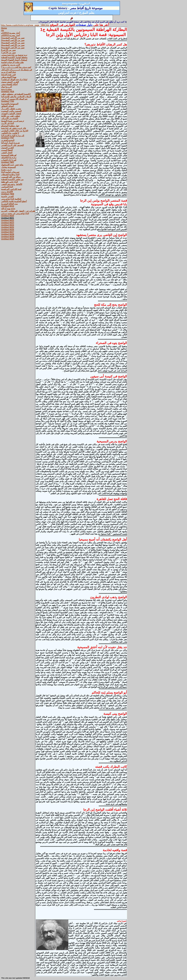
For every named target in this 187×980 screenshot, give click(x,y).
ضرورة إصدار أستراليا (10, 143)
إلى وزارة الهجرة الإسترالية (13, 136)
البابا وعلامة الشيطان (10, 175)
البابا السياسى (7, 187)
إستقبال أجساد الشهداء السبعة (14, 60)
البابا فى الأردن (7, 123)
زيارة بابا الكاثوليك (9, 158)
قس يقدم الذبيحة (8, 75)
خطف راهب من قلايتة (11, 116)
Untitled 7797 (8, 138)
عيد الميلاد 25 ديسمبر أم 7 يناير (14, 99)
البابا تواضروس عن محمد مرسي (15, 213)
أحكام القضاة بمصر (9, 84)
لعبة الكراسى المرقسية (11, 189)
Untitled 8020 (8, 216)
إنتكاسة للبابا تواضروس (11, 199)
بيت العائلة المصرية (9, 204)
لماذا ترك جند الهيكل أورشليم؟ (14, 79)
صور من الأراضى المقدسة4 (13, 45)
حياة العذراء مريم (9, 72)
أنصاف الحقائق (7, 106)
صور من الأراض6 (8, 50)
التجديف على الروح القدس (12, 145)
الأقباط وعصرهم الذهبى (12, 184)
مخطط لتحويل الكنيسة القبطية (14, 57)
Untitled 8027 (8, 232)
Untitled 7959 (8, 194)
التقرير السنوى (7, 148)
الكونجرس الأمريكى (10, 118)
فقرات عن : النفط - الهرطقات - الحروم (18, 211)
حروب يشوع (6, 170)
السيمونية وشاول (8, 167)
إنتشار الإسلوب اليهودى (11, 114)
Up (3, 30)
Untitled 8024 (8, 225)
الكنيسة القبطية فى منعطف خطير (16, 94)
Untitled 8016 (8, 206)
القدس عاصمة (7, 196)
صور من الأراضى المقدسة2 (13, 40)
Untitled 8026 (8, 230)
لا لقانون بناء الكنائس (10, 133)
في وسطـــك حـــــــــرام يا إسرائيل (17, 70)
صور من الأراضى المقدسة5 (13, 48)
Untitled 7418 (8, 92)
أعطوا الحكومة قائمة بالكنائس (14, 201)
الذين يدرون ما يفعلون (11, 65)
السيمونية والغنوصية (10, 104)
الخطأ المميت (7, 150)
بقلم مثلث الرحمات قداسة (12, 62)
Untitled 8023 (8, 223)
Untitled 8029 (8, 237)
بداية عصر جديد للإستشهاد (12, 165)
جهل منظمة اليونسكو (10, 126)
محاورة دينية (6, 89)
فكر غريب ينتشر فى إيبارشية (14, 128)
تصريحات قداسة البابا (10, 172)
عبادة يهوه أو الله (8, 209)
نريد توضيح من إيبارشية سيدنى (14, 55)
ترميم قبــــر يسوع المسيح (13, 121)
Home (4, 28)
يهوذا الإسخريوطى (9, 77)
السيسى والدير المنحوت (11, 111)
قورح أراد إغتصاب (9, 160)
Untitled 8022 (8, 220)
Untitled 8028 (8, 234)
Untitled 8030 (8, 239)
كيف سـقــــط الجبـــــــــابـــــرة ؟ (16, 67)
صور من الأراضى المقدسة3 (13, 43)
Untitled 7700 (8, 101)
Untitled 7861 (8, 162)
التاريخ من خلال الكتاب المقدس (15, 131)
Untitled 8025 (8, 227)
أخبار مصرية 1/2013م (11, 33)
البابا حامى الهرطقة (9, 182)
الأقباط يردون (7, 192)
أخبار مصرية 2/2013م (11, 35)
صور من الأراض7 (8, 53)
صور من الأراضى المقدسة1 (13, 38)
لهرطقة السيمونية (9, 155)
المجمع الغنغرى (8, 140)
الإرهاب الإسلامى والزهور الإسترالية (16, 97)
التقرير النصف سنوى (10, 82)
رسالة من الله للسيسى (11, 177)
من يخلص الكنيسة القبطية (12, 179)
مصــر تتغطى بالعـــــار (11, 109)
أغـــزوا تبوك (6, 87)
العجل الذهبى (7, 153)
